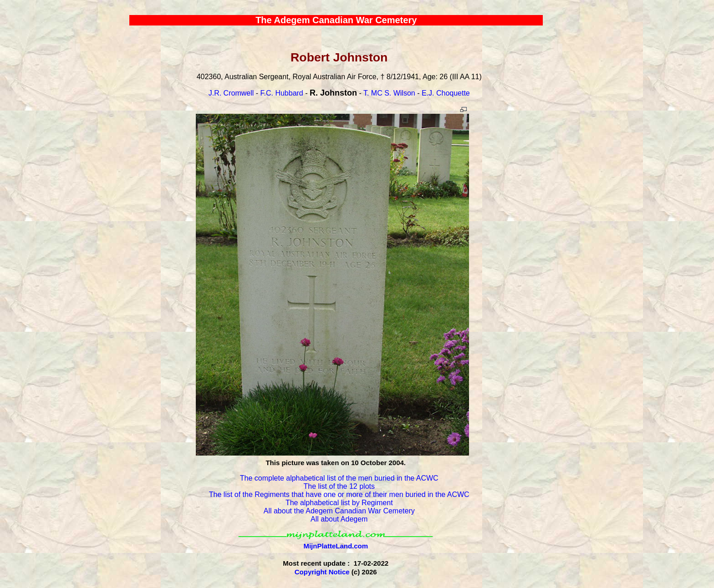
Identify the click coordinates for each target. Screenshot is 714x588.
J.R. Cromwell (231, 93)
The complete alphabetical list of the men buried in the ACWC (339, 478)
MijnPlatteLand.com (336, 546)
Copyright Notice (322, 572)
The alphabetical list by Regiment (339, 503)
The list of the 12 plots (339, 486)
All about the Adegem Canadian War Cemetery (339, 511)
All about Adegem (339, 519)
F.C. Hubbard (281, 93)
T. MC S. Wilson (389, 93)
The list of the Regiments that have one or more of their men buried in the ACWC (339, 494)
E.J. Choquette (446, 93)
